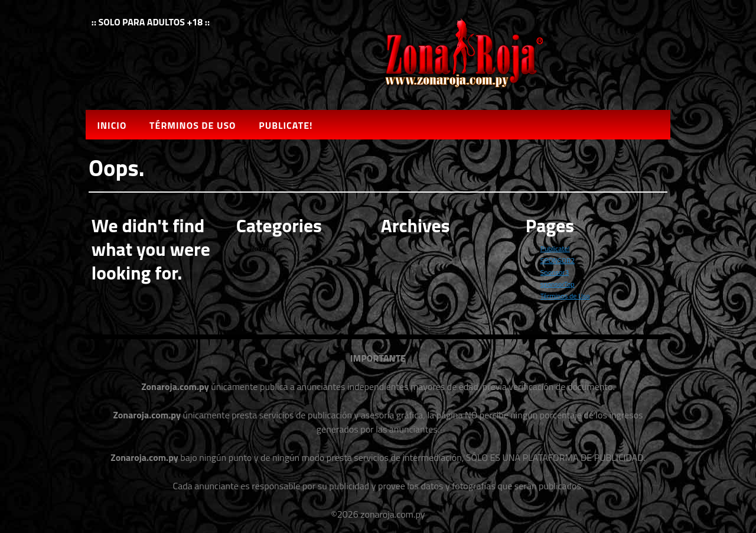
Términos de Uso (193, 125)
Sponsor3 (555, 272)
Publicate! (286, 125)
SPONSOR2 (558, 260)
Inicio (112, 125)
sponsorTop (558, 284)
